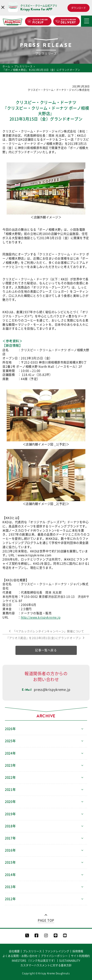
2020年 (10, 802)
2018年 (10, 826)
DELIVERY (68, 21)
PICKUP (40, 21)
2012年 (10, 899)
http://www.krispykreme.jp (41, 617)
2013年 (10, 887)
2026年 (10, 729)
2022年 (10, 777)
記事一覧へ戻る (46, 650)
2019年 (10, 814)
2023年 (10, 765)
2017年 (10, 838)
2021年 (10, 790)
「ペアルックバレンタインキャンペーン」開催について (46, 631)
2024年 (10, 753)
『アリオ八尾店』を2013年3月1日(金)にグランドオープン (46, 638)
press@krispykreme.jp (52, 690)
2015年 (10, 862)
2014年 (10, 875)
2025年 (10, 741)
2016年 (10, 850)
